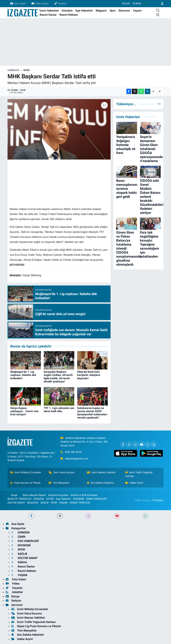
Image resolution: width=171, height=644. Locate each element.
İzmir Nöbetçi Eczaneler (26, 472)
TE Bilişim (158, 500)
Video (13, 584)
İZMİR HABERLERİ (96, 499)
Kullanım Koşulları (58, 495)
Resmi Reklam (69, 15)
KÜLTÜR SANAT (16, 503)
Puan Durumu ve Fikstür (26, 483)
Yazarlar (60, 4)
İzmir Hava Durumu (62, 472)
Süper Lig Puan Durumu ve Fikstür (36, 626)
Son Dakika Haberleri (101, 483)
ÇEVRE (50, 499)
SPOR (26, 70)
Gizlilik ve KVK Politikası (84, 495)
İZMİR (18, 537)
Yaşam (137, 11)
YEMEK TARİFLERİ (80, 503)
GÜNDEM (39, 499)
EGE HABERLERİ (25, 541)
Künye (13, 495)
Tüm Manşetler (59, 483)
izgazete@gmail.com (77, 459)
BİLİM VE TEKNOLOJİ (19, 499)
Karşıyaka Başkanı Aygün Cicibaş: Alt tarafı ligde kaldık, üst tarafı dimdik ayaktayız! (58, 377)
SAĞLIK (45, 503)
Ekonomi (124, 11)
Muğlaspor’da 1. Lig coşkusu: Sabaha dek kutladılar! (23, 375)
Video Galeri (40, 4)
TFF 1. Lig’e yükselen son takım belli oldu (59, 410)
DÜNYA (19, 562)
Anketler (14, 592)
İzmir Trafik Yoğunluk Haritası (139, 474)
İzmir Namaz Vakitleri (101, 472)
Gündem (67, 11)
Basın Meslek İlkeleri (34, 495)
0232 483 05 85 (73, 452)
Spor (113, 11)
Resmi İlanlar (48, 15)
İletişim (13, 601)
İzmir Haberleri (49, 11)
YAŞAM (63, 503)
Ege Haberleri (84, 11)
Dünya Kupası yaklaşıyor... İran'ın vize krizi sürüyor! (24, 411)
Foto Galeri (18, 4)
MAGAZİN (33, 503)
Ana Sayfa (15, 524)
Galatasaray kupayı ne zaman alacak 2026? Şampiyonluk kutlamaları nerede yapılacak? (92, 413)
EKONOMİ (79, 499)
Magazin (101, 11)
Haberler (13, 70)
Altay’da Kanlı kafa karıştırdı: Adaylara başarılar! (89, 375)
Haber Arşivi (134, 483)
